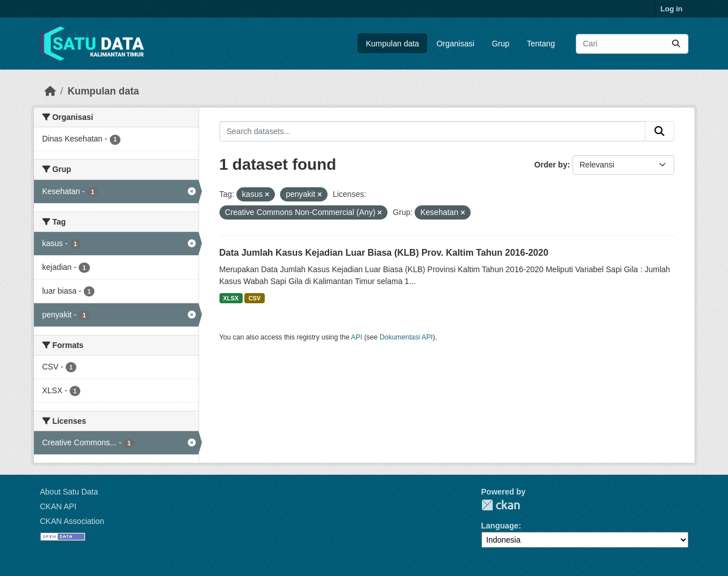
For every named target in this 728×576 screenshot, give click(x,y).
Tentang (541, 44)
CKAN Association (72, 521)
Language (500, 526)
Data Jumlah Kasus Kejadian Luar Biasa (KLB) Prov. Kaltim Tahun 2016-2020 (384, 253)
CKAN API (59, 506)
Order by (551, 165)
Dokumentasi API (406, 337)
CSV (255, 298)
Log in (672, 9)
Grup (500, 44)
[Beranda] (50, 91)
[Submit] (676, 44)
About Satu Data (69, 492)
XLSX (231, 298)
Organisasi (456, 44)
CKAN (501, 505)
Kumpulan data (393, 44)
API (357, 337)
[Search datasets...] (632, 44)
